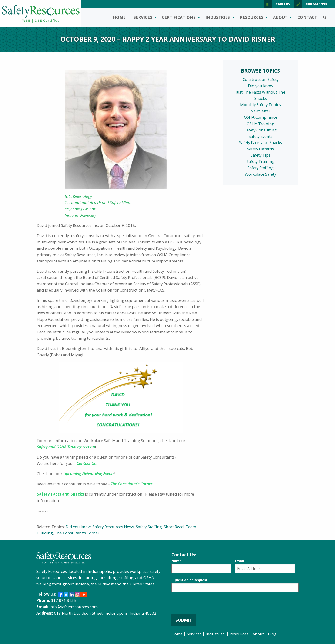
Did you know (78, 527)
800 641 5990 (310, 4)
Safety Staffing (149, 527)
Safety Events (261, 136)
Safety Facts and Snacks (261, 143)
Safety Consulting (261, 130)
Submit (184, 620)
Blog (272, 634)
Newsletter (260, 111)
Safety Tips (261, 155)
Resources (252, 17)
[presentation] (207, 605)
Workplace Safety (260, 174)
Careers (277, 4)
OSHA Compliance (261, 117)
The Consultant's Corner (77, 533)
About (280, 17)
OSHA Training (260, 124)
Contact (307, 17)
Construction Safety (261, 79)
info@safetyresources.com (74, 607)
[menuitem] (119, 18)
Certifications (179, 17)
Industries (218, 17)
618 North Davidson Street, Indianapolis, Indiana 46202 (105, 613)
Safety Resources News (113, 527)
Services (143, 17)
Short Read (174, 527)
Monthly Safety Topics (260, 105)
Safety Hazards (261, 149)
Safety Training (261, 161)
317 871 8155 (64, 600)
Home (119, 17)
